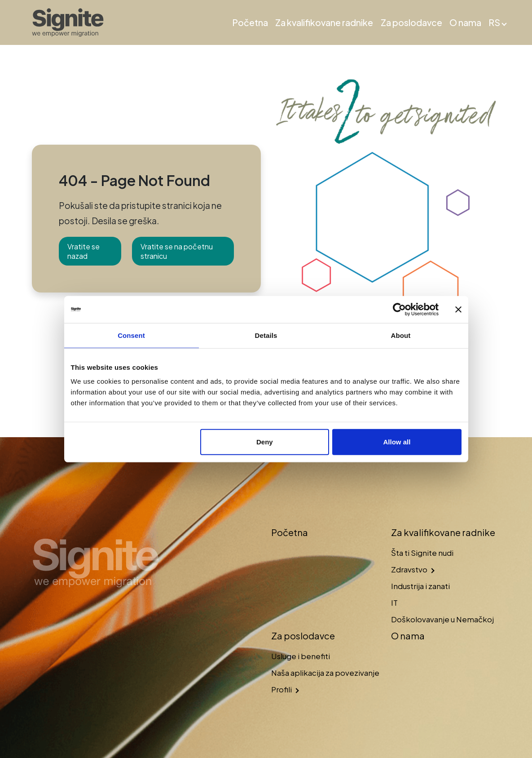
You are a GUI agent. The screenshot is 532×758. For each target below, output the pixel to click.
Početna (250, 22)
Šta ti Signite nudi (422, 553)
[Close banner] (458, 309)
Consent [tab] (131, 335)
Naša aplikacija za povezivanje (325, 673)
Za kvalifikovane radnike (324, 22)
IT (394, 603)
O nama (465, 22)
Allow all (397, 442)
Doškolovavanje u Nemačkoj (442, 619)
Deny (265, 442)
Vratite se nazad (84, 251)
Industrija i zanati (420, 586)
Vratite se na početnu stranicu (177, 251)
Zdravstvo (409, 569)
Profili (281, 689)
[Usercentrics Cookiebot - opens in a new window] (399, 309)
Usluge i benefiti (301, 656)
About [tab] (401, 335)
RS (494, 22)
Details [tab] (266, 335)
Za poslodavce (411, 22)
